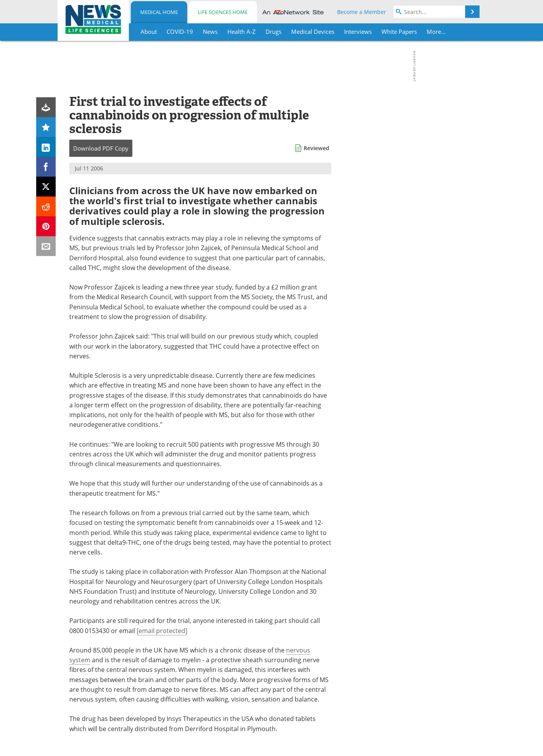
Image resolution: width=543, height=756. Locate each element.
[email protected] (162, 631)
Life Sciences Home (223, 12)
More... (436, 32)
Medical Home (159, 12)
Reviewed (316, 148)
